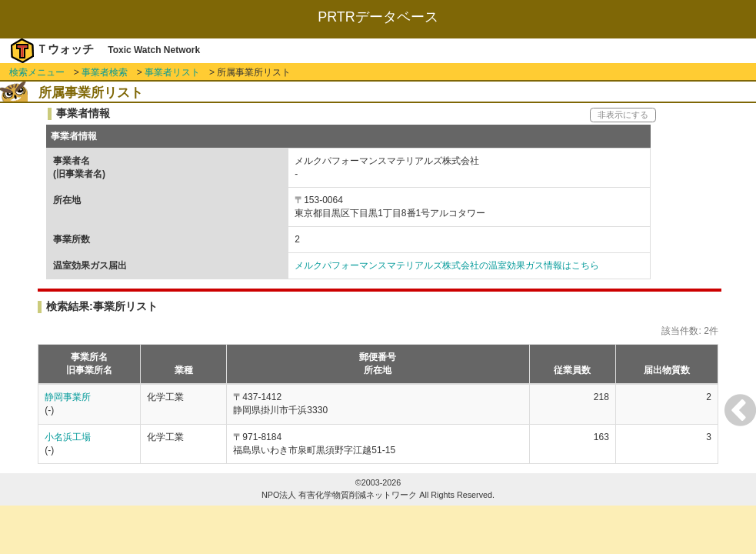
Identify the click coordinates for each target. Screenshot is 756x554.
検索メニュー (37, 72)
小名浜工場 (68, 437)
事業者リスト (172, 72)
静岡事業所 (68, 397)
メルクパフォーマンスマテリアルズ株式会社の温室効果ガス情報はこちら (447, 265)
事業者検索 (105, 72)
